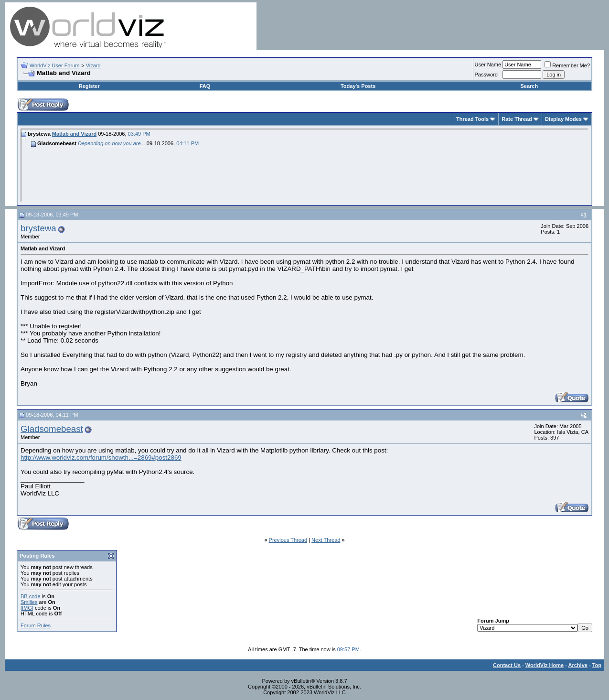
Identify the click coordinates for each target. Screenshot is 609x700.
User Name (488, 65)
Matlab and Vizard (74, 134)
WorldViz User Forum (55, 65)
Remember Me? (567, 65)
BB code (31, 596)
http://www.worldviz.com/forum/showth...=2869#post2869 (101, 458)
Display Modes (563, 119)
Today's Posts (358, 86)
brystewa (38, 228)
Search (529, 86)
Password (486, 75)
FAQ (205, 86)
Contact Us (507, 665)
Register (89, 86)
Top (597, 665)
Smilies (29, 602)
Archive (578, 665)
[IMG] (27, 608)
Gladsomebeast (52, 429)
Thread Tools (472, 119)
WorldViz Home (545, 665)
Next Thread (326, 540)
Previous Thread (288, 540)
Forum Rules (36, 625)
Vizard (93, 65)
